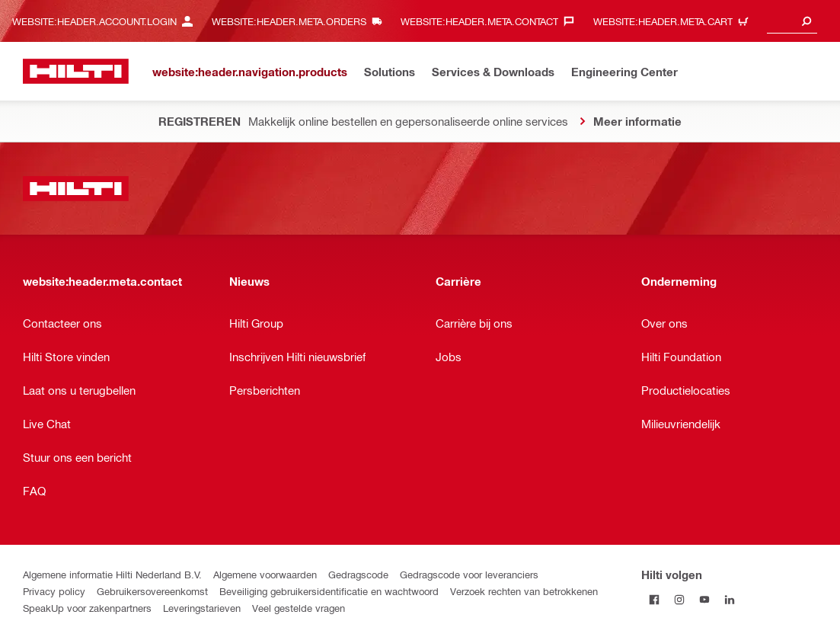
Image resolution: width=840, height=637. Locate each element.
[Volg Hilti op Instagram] (679, 599)
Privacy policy (54, 591)
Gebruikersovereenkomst (152, 591)
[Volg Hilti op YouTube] (704, 599)
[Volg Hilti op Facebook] (654, 599)
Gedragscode (358, 574)
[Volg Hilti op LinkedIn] (729, 599)
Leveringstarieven (202, 608)
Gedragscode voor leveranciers (469, 574)
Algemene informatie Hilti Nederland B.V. (112, 574)
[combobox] (792, 21)
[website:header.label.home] (76, 71)
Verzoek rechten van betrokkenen (524, 591)
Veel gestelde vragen (299, 608)
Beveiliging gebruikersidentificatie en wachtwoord (329, 591)
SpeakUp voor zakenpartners (87, 608)
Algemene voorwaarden (265, 574)
